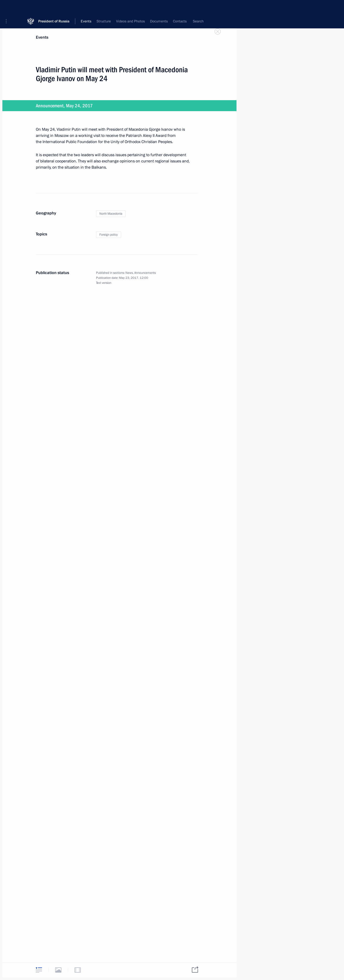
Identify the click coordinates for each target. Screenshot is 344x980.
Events (42, 37)
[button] (8, 7)
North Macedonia (111, 214)
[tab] (39, 970)
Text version (104, 283)
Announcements (145, 273)
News (129, 273)
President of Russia (54, 7)
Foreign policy (109, 235)
